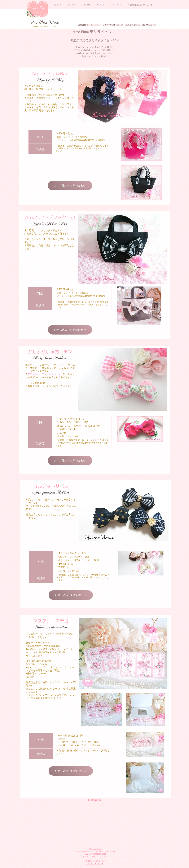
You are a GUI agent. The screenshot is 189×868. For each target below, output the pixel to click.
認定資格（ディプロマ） (89, 25)
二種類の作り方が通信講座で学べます (44, 95)
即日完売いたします (44, 110)
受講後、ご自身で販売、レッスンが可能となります (83, 146)
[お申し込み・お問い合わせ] (70, 186)
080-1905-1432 (100, 854)
